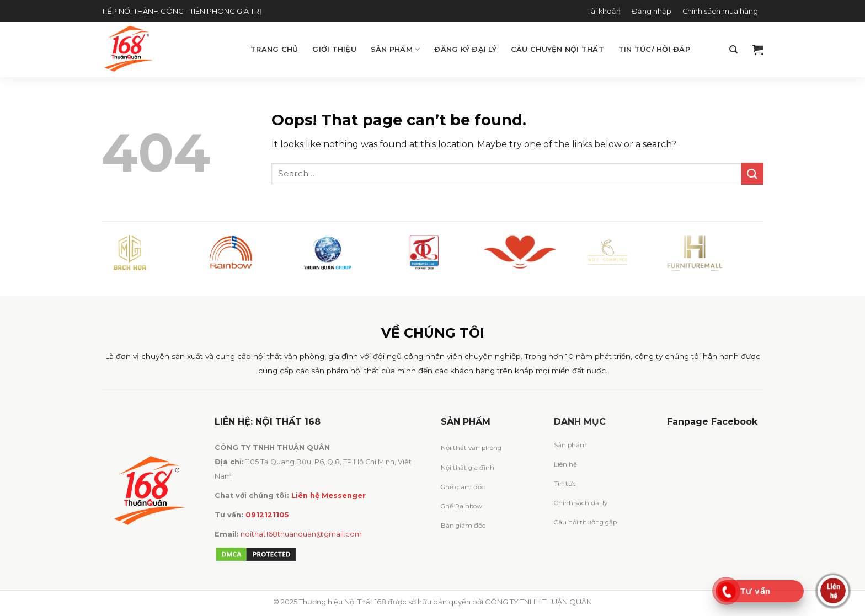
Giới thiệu (334, 49)
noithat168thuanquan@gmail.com (301, 534)
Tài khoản (604, 11)
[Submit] (752, 173)
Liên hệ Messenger (329, 496)
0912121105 (267, 515)
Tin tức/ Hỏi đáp (654, 49)
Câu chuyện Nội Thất (557, 49)
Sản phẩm (396, 49)
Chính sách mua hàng (720, 11)
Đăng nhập (652, 11)
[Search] (733, 50)
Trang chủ (274, 49)
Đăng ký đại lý (465, 49)
